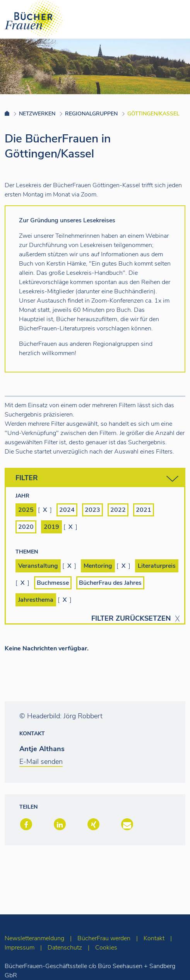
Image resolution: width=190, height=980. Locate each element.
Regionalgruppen (91, 114)
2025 (26, 510)
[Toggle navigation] (172, 19)
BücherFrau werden (104, 938)
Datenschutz (65, 948)
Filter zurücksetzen (131, 619)
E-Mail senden (41, 762)
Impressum (20, 948)
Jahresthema (36, 600)
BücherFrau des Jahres (110, 583)
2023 (92, 510)
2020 (26, 527)
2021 (144, 510)
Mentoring (98, 566)
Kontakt (154, 938)
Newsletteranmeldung (34, 938)
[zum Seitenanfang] (169, 964)
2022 (118, 510)
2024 (67, 510)
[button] (25, 825)
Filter (97, 479)
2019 (51, 527)
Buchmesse (53, 583)
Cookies (106, 948)
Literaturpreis (157, 566)
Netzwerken (37, 114)
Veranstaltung (38, 566)
